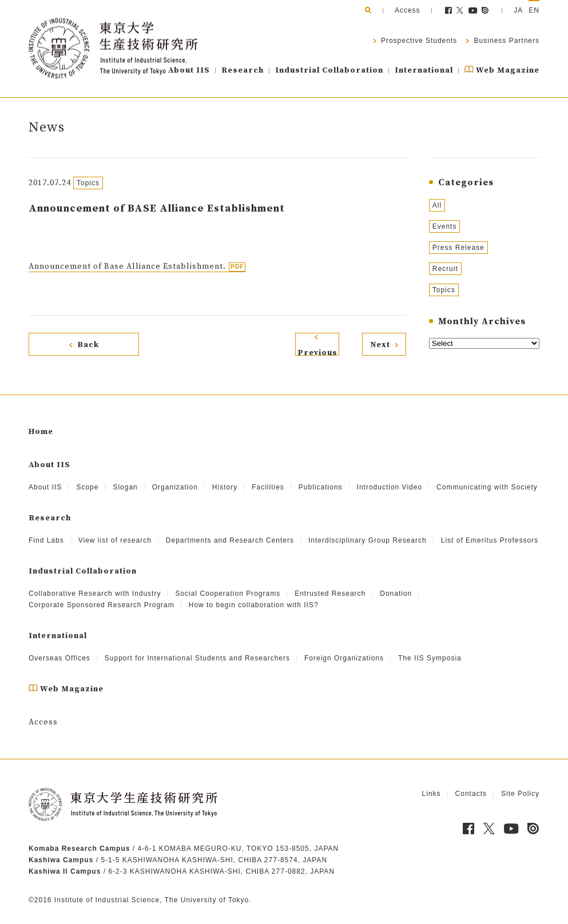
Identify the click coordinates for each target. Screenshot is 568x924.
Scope (87, 477)
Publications (321, 477)
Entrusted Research (330, 583)
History (225, 477)
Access (408, 10)
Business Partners (505, 41)
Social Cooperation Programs (228, 583)
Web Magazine (502, 70)
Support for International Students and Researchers (197, 648)
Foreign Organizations (344, 648)
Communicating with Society (487, 477)
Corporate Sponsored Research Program (102, 595)
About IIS (189, 70)
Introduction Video (390, 477)
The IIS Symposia (430, 648)
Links (432, 783)
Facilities (268, 477)
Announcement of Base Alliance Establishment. (127, 266)
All (437, 205)
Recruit (445, 269)
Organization (175, 477)
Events (445, 226)
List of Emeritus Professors (490, 530)
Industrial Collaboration (329, 70)
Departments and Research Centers (230, 530)
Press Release (458, 248)
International (424, 70)
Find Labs (46, 530)
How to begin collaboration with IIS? (254, 595)
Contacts (471, 783)
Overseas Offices (59, 648)
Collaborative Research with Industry (95, 583)
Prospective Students (418, 41)
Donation (396, 583)
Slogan (125, 477)
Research (243, 70)
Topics (444, 290)
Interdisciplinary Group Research (368, 530)
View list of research (115, 530)
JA (518, 10)
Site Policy (520, 783)
